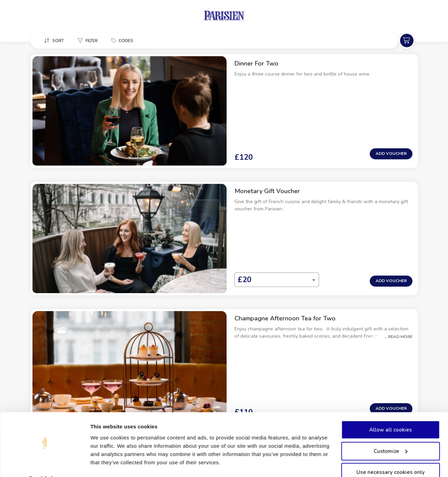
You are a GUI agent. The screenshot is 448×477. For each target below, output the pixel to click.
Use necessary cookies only (390, 455)
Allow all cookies (390, 412)
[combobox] (221, 221)
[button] (54, 41)
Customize (391, 433)
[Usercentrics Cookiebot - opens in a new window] (45, 464)
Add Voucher (391, 124)
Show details (106, 463)
